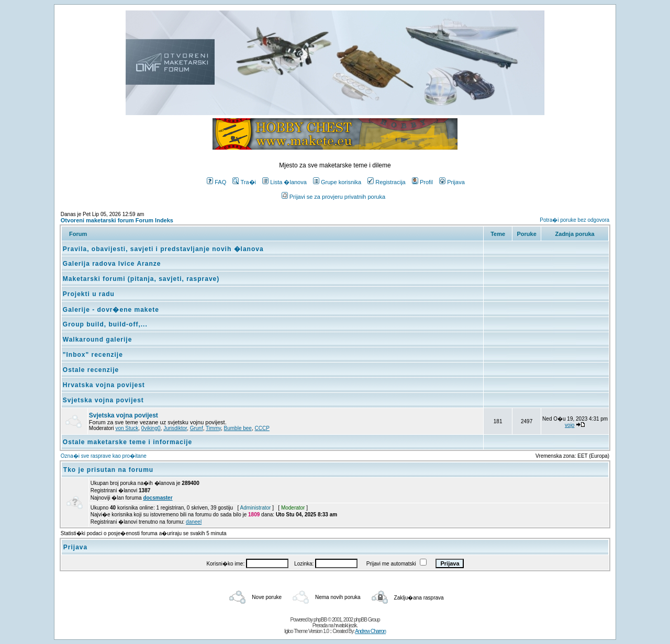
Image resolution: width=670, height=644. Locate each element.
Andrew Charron (370, 631)
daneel (194, 522)
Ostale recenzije (91, 370)
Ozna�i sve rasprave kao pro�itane (104, 456)
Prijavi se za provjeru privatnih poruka (333, 197)
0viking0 (151, 428)
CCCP (262, 428)
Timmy (213, 428)
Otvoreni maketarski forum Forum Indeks (117, 220)
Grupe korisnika (337, 182)
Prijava (452, 182)
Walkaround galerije (98, 340)
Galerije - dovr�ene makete (111, 310)
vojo (569, 425)
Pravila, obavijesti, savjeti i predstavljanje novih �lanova (163, 249)
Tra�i (244, 182)
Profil (422, 182)
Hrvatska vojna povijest (104, 385)
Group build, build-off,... (105, 324)
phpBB (320, 620)
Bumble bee (238, 428)
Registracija (386, 182)
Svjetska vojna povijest (103, 400)
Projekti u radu (89, 294)
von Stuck (127, 428)
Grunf (197, 428)
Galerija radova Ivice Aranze (112, 264)
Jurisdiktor (175, 428)
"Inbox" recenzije (93, 355)
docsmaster (158, 498)
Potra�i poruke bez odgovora (574, 220)
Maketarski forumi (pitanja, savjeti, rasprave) (141, 279)
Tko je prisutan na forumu (108, 470)
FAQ (216, 182)
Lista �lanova (284, 182)
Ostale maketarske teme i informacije (127, 442)
